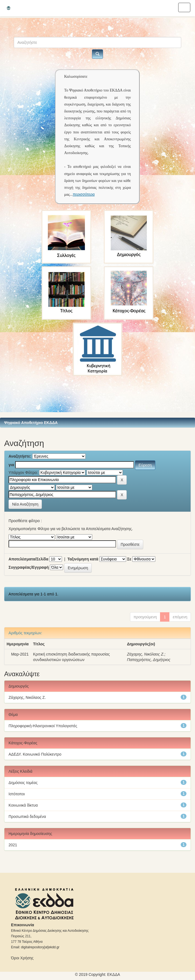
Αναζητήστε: (20, 456)
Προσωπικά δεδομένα (27, 817)
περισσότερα (84, 194)
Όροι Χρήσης (22, 958)
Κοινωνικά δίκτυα (23, 805)
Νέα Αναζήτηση (25, 504)
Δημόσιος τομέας (23, 783)
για (11, 465)
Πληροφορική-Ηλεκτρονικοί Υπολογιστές (43, 726)
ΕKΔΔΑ (114, 974)
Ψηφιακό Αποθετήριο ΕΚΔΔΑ (31, 423)
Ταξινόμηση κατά (83, 559)
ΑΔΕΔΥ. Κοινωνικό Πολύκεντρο (35, 754)
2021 (13, 845)
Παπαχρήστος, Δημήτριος (149, 660)
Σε (129, 559)
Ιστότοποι (17, 794)
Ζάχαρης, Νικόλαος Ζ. (146, 654)
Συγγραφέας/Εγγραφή (29, 567)
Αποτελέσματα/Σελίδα (29, 559)
